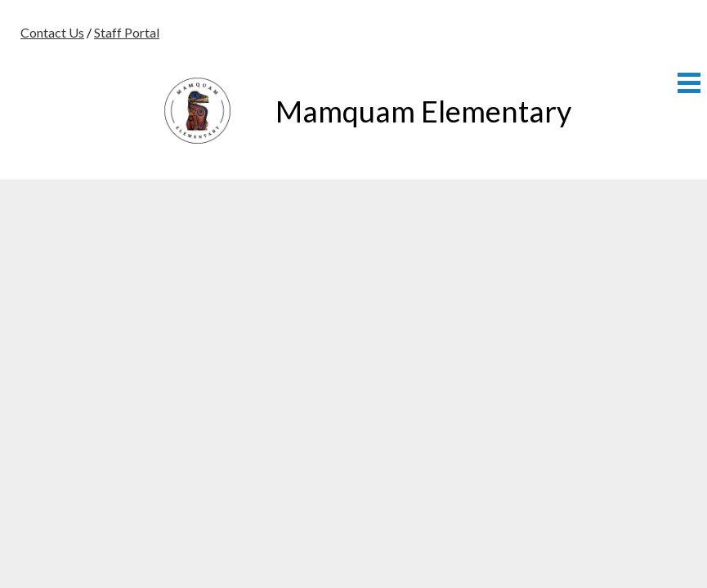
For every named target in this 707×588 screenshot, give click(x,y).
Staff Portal (127, 32)
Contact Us (52, 32)
